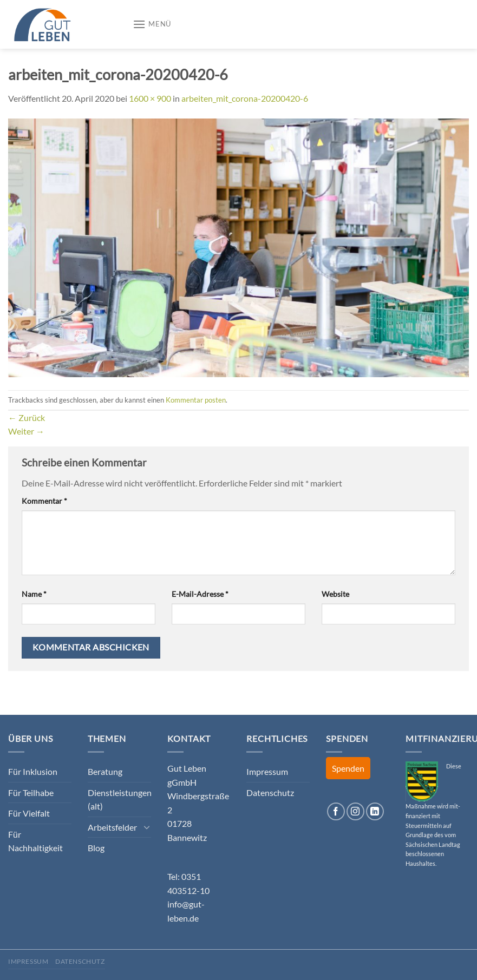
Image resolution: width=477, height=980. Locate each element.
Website (335, 594)
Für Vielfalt (29, 813)
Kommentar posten (196, 400)
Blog (96, 848)
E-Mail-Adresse (200, 594)
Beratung (105, 771)
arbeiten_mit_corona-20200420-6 (245, 98)
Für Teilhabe (31, 792)
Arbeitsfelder (112, 827)
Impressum (267, 771)
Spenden (348, 768)
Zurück (27, 417)
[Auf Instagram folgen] (355, 811)
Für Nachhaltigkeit (35, 841)
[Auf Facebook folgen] (336, 811)
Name (34, 594)
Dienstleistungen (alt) (120, 800)
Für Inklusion (33, 771)
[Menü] (152, 24)
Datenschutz (270, 792)
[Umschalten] (147, 827)
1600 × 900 (150, 98)
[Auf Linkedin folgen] (375, 811)
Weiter (26, 431)
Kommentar (44, 501)
